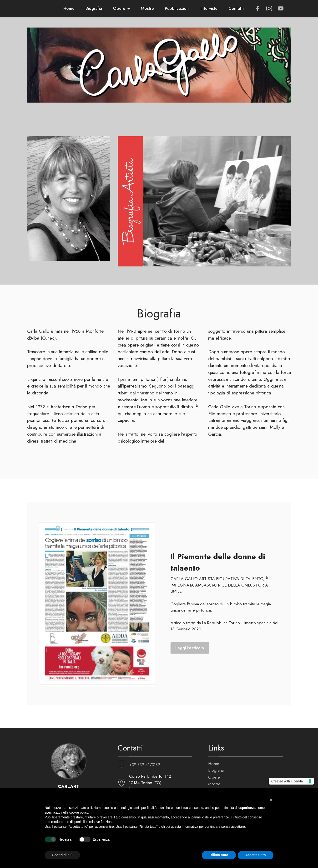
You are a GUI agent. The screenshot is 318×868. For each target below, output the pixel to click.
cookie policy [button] (79, 812)
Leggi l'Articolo (190, 679)
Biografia (94, 8)
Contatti (236, 8)
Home (69, 8)
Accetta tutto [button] (256, 855)
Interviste (209, 8)
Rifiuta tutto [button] (219, 855)
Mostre (147, 8)
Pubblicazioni (177, 8)
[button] (271, 800)
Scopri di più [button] (63, 855)
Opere (119, 8)
